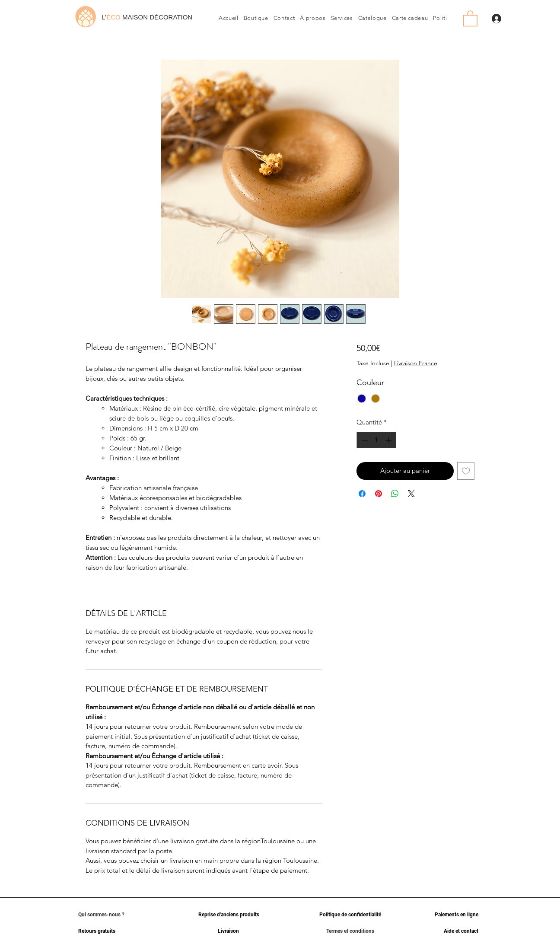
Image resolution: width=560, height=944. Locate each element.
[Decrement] (364, 440)
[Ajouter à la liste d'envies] (466, 471)
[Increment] (389, 440)
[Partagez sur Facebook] (362, 494)
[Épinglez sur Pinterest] (379, 494)
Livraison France (416, 363)
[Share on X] (411, 494)
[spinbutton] (376, 440)
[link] (470, 18)
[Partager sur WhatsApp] (395, 494)
